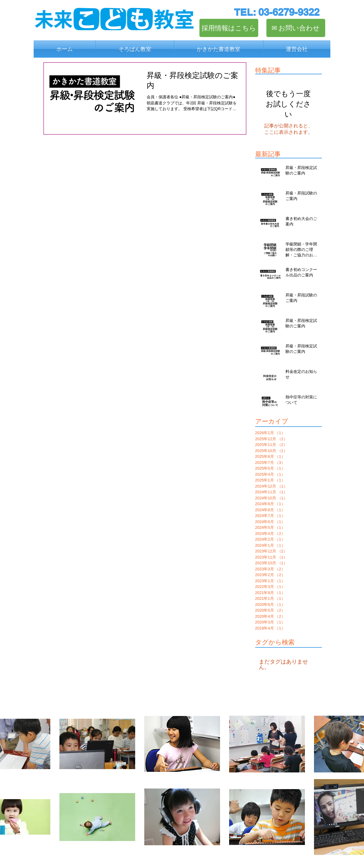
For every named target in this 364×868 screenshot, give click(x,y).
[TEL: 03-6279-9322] (277, 12)
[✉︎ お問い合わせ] (296, 28)
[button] (135, 49)
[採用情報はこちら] (229, 28)
